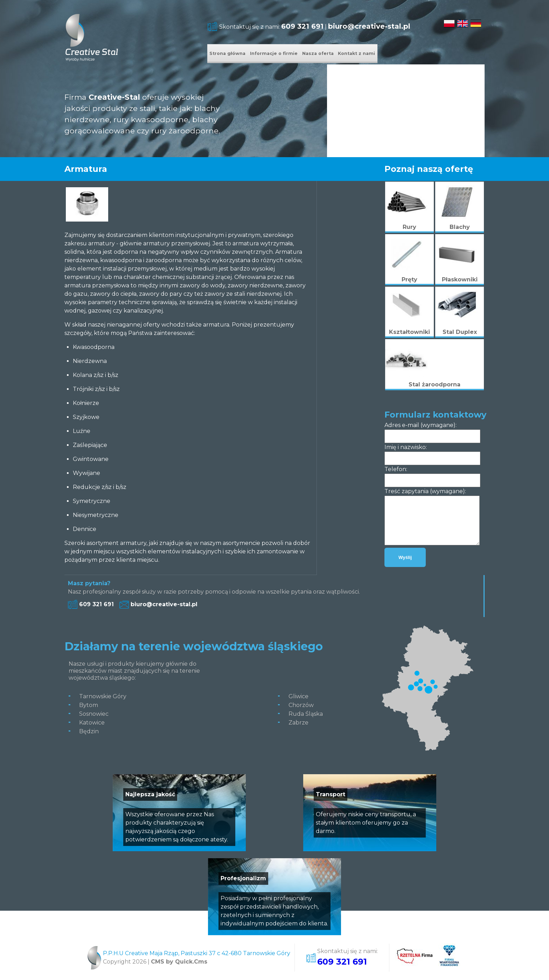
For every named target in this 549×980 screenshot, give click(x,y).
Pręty (409, 279)
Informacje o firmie (305, 54)
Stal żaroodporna (435, 384)
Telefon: (396, 469)
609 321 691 (302, 26)
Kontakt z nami (431, 54)
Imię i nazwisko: (406, 447)
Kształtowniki (409, 332)
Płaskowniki (460, 279)
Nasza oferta (371, 54)
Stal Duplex (460, 332)
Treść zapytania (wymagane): (425, 491)
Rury (409, 227)
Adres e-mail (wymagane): (421, 425)
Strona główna (238, 54)
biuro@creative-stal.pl (369, 26)
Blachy (460, 227)
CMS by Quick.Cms (179, 962)
